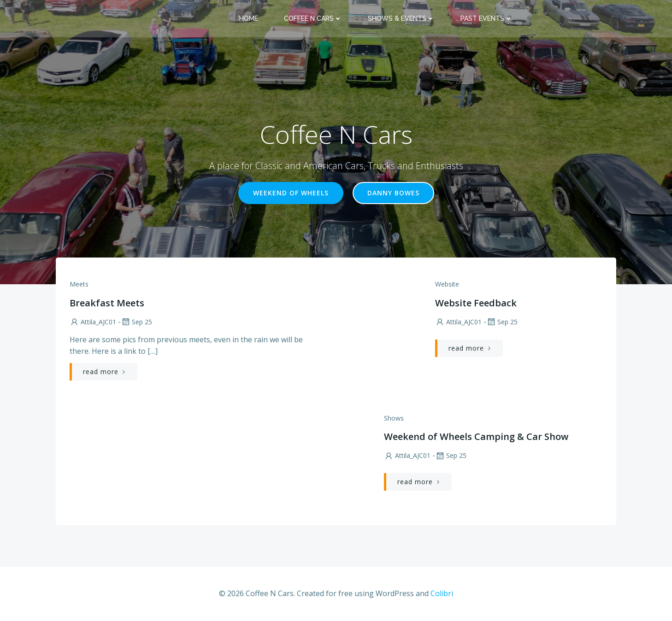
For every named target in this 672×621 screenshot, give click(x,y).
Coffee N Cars (313, 18)
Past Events (486, 18)
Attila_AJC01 (93, 322)
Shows (394, 418)
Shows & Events (401, 18)
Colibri (442, 593)
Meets (79, 284)
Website (447, 284)
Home (249, 18)
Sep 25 (136, 322)
